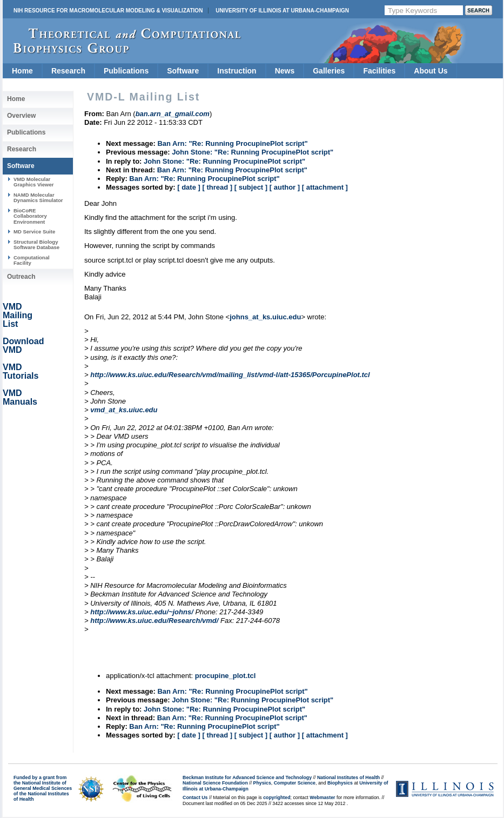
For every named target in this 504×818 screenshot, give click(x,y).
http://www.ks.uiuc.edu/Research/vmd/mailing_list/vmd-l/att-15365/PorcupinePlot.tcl (230, 375)
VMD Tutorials (21, 371)
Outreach (21, 277)
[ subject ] (251, 187)
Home (22, 71)
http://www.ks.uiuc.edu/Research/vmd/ (154, 621)
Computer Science (295, 783)
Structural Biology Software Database (36, 244)
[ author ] (285, 187)
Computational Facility (32, 260)
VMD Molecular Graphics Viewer (33, 182)
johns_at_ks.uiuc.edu (265, 317)
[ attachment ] (325, 187)
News (285, 71)
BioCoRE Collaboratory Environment (30, 216)
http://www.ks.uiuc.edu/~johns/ (142, 612)
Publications (126, 71)
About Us (431, 71)
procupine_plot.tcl (226, 676)
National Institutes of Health (348, 777)
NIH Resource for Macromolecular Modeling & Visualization (108, 11)
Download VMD (23, 346)
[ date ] (189, 187)
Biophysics (340, 783)
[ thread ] (217, 187)
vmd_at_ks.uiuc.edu (124, 410)
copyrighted (277, 797)
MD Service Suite (34, 232)
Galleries (329, 71)
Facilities (379, 71)
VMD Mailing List (18, 315)
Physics (262, 783)
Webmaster (322, 797)
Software (183, 71)
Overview (21, 116)
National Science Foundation (215, 783)
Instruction (237, 71)
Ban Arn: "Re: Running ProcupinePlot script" (232, 143)
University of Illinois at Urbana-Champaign (282, 11)
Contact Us (195, 797)
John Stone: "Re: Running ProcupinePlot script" (253, 152)
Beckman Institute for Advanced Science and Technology (247, 777)
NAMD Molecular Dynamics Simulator (38, 197)
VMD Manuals (20, 397)
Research (68, 71)
